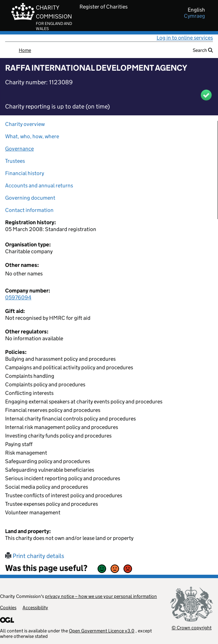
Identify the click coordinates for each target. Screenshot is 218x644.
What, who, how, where (32, 136)
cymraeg (194, 16)
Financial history (25, 173)
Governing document (30, 198)
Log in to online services (185, 38)
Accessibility (35, 607)
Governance (19, 149)
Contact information (29, 210)
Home (25, 50)
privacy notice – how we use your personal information (101, 596)
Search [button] (203, 50)
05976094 (18, 297)
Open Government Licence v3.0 (102, 631)
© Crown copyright (192, 627)
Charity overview (25, 124)
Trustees (15, 161)
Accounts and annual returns (39, 185)
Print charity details (35, 556)
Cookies (8, 607)
